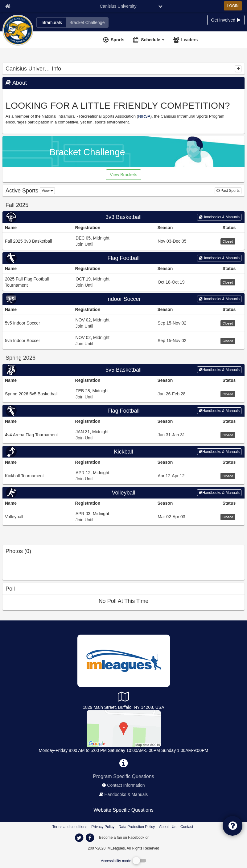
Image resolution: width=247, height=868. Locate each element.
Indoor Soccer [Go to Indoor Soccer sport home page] (123, 299)
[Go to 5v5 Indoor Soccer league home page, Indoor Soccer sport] (123, 323)
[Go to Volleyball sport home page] (123, 493)
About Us (168, 827)
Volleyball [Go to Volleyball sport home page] (123, 493)
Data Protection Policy (137, 827)
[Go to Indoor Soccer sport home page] (123, 299)
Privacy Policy (103, 827)
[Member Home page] (8, 6)
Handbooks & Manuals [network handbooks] (126, 794)
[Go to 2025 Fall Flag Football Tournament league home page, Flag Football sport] (123, 282)
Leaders (189, 40)
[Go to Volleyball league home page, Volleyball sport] (123, 517)
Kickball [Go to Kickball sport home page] (123, 452)
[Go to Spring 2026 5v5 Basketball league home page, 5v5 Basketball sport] (123, 394)
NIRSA (144, 116)
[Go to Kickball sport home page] (123, 452)
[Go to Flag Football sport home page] (123, 258)
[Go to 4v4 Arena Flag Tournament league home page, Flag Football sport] (123, 435)
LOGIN (233, 6)
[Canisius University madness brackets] (87, 22)
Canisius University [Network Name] (118, 6)
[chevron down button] (160, 6)
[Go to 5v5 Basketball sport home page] (123, 370)
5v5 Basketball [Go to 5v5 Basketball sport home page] (123, 370)
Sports (117, 40)
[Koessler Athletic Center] (124, 729)
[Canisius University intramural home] (51, 22)
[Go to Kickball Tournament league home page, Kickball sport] (123, 476)
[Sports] (114, 40)
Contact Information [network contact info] (126, 785)
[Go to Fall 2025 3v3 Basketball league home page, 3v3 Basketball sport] (123, 241)
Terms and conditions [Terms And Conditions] (70, 827)
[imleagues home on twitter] (79, 838)
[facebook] (162, 837)
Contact (187, 827)
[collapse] (238, 69)
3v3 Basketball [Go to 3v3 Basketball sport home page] (123, 217)
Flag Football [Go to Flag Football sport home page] (123, 258)
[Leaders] (186, 40)
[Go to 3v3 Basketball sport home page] (123, 217)
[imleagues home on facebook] (90, 838)
